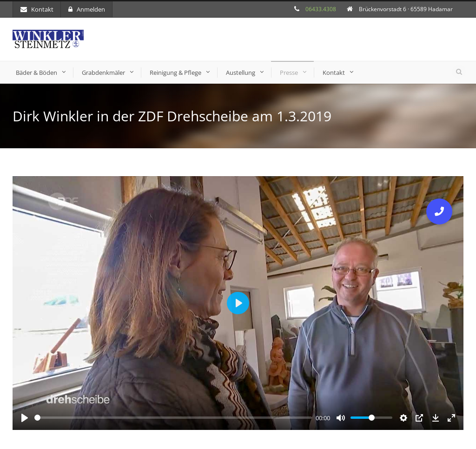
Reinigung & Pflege (175, 73)
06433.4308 (321, 9)
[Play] (25, 418)
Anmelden (87, 9)
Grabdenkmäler (103, 73)
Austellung (241, 73)
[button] (439, 211)
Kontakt (37, 9)
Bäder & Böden (36, 73)
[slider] (173, 418)
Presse (289, 73)
